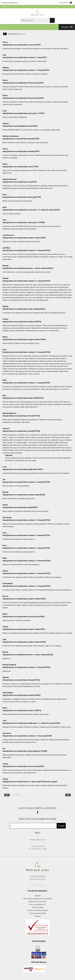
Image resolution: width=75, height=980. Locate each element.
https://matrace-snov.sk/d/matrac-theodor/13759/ (21, 431)
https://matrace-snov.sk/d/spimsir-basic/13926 (20, 126)
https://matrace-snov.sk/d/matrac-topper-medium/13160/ (24, 339)
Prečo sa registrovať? (37, 905)
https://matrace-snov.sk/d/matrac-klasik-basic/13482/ (23, 469)
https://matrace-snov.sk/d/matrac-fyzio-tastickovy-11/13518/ (25, 751)
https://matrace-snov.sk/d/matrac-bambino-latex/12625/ (24, 495)
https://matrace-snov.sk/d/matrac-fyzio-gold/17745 (22, 197)
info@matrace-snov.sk (38, 879)
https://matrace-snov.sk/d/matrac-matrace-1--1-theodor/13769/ (26, 250)
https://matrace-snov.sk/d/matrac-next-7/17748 (20, 167)
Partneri (38, 916)
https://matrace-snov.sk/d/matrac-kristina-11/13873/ (22, 322)
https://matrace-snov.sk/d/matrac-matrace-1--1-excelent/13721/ (26, 281)
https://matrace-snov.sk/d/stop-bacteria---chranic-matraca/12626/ (28, 268)
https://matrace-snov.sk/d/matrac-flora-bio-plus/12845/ (24, 617)
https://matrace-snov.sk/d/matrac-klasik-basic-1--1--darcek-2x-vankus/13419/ (31, 723)
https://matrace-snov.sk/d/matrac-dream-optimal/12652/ (24, 309)
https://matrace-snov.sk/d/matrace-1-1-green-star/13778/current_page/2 (30, 782)
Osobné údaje (38, 907)
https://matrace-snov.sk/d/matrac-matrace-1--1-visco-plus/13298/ (27, 736)
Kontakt (38, 896)
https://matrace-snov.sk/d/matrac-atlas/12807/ (20, 507)
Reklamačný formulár (37, 902)
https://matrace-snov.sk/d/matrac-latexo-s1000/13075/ (23, 398)
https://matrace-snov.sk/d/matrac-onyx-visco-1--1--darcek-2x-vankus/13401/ (31, 210)
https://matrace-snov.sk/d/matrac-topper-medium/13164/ (24, 599)
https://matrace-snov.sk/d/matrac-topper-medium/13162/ (24, 238)
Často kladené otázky (38, 913)
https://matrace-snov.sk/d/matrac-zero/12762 (20, 182)
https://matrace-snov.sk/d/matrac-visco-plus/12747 (22, 45)
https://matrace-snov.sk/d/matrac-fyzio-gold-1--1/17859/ (24, 222)
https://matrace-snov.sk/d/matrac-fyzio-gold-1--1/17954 (23, 113)
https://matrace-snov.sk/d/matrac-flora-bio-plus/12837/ (23, 766)
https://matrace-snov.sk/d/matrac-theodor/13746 (21, 139)
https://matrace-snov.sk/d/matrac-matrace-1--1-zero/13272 (25, 57)
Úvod (23, 34)
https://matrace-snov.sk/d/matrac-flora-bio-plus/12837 (23, 83)
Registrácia (14, 3)
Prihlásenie (5, 3)
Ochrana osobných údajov (38, 910)
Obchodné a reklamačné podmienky (37, 899)
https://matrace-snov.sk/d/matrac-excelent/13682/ (22, 695)
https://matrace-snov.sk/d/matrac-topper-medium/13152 (24, 629)
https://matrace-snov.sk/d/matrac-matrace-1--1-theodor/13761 (26, 70)
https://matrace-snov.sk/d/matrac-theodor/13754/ (21, 416)
